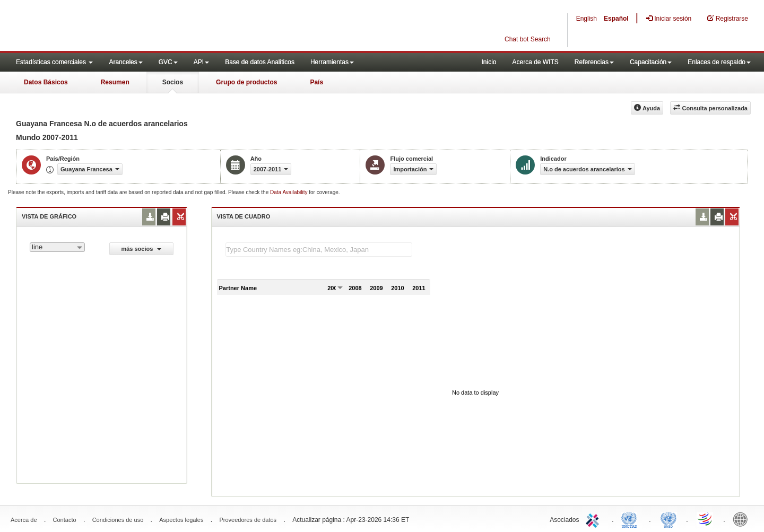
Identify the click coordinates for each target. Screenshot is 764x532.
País (316, 82)
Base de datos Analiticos (260, 62)
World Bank (743, 519)
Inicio (489, 62)
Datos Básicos (46, 82)
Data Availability (289, 192)
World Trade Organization (706, 519)
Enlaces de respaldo (719, 62)
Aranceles (125, 62)
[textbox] (319, 250)
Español (616, 19)
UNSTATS (668, 519)
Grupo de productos (246, 82)
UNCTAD (631, 519)
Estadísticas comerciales (54, 62)
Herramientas (332, 62)
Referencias (594, 62)
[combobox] (57, 247)
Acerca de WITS (535, 62)
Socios (173, 82)
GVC (168, 62)
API (201, 62)
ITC (594, 519)
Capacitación (651, 62)
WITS (106, 27)
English (587, 19)
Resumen (115, 82)
